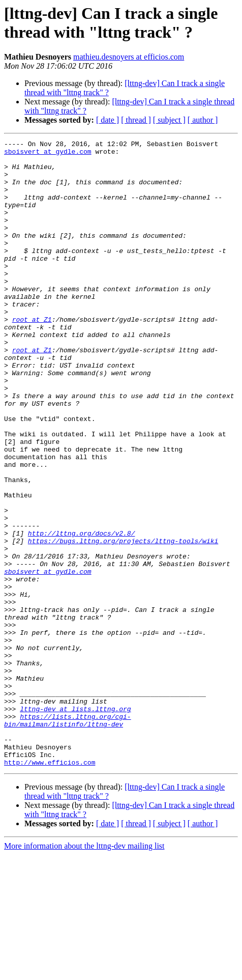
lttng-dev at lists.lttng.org (75, 823)
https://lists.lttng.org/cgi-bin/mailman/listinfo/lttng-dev (68, 837)
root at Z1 (32, 356)
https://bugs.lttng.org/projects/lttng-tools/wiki (123, 622)
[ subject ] (169, 120)
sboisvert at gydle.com (48, 154)
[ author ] (203, 120)
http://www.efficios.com (50, 887)
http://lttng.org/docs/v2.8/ (82, 612)
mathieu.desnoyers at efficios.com (129, 57)
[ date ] (108, 120)
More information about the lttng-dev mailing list (84, 971)
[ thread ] (136, 120)
